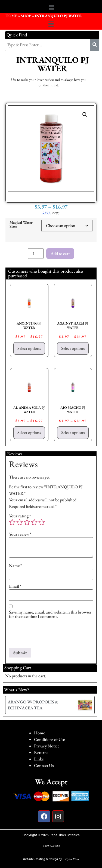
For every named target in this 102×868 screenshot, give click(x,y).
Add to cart (60, 254)
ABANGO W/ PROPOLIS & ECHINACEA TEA (33, 705)
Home (39, 733)
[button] (51, 8)
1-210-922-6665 (51, 845)
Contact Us (44, 765)
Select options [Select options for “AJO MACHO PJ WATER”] (73, 433)
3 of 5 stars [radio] (27, 522)
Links (39, 759)
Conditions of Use (49, 739)
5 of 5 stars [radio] (42, 522)
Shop (26, 16)
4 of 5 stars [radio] (34, 522)
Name (16, 566)
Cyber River (72, 859)
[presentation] (50, 635)
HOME (11, 16)
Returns (41, 752)
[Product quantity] (36, 254)
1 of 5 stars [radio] (12, 522)
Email (15, 586)
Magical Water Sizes (21, 224)
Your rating (20, 516)
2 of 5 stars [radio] (20, 522)
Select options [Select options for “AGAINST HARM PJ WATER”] (73, 348)
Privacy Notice (47, 746)
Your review (20, 534)
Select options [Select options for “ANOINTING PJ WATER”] (29, 348)
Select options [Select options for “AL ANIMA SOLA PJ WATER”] (29, 433)
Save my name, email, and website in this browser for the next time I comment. (50, 614)
